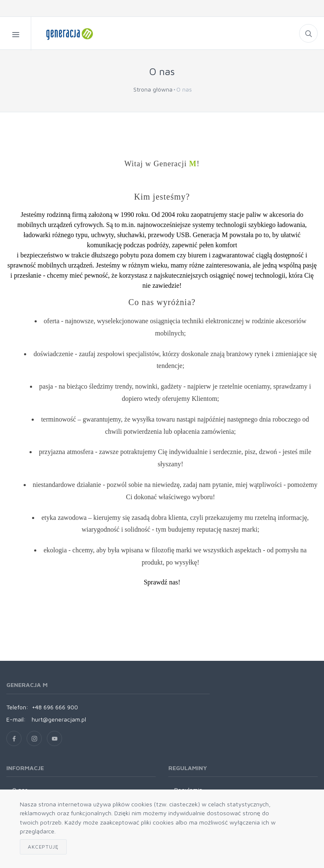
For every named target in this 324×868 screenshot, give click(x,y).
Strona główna (153, 89)
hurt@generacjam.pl (59, 719)
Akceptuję (43, 847)
